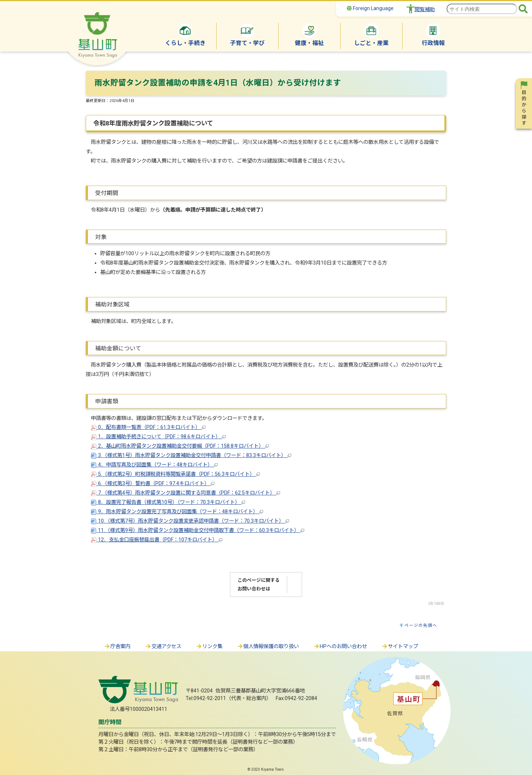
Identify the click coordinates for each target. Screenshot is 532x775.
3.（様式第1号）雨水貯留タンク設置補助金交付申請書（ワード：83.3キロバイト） (191, 455)
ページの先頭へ (421, 625)
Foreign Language (370, 8)
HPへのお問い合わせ (340, 646)
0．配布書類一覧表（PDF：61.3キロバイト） (148, 427)
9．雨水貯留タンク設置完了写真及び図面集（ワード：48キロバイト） (177, 512)
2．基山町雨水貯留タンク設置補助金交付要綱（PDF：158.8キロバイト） (180, 446)
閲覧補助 (425, 10)
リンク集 (209, 646)
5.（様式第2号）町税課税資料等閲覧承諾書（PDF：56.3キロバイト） (175, 474)
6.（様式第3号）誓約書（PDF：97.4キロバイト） (153, 484)
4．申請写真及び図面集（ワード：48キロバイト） (154, 465)
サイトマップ (400, 646)
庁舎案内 (117, 646)
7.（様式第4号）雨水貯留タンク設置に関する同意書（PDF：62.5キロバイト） (185, 493)
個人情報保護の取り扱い (268, 646)
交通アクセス (163, 646)
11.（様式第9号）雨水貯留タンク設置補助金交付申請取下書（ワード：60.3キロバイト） (198, 530)
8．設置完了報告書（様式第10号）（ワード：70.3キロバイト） (168, 502)
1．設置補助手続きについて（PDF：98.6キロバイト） (158, 437)
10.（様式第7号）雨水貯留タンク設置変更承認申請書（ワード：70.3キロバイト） (190, 521)
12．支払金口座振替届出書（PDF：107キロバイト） (157, 540)
